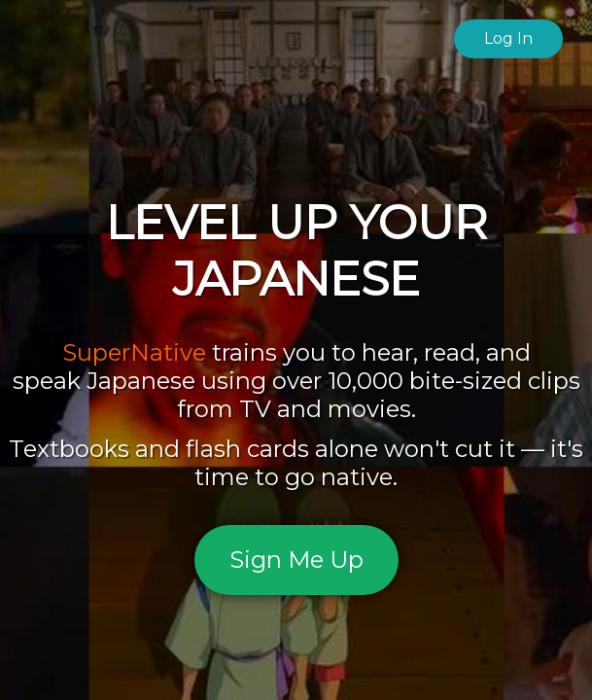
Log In (508, 38)
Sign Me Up (296, 560)
